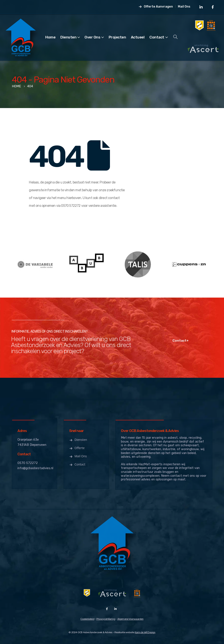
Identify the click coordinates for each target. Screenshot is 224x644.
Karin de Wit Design (145, 632)
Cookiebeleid (87, 619)
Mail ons (78, 456)
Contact (157, 37)
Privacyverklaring (106, 619)
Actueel (138, 37)
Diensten (68, 37)
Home (50, 37)
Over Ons (92, 37)
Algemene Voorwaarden (130, 619)
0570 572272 (28, 463)
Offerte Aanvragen (156, 7)
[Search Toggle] (175, 37)
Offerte (77, 448)
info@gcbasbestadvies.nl (35, 468)
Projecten (117, 37)
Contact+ (175, 341)
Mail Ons (184, 7)
